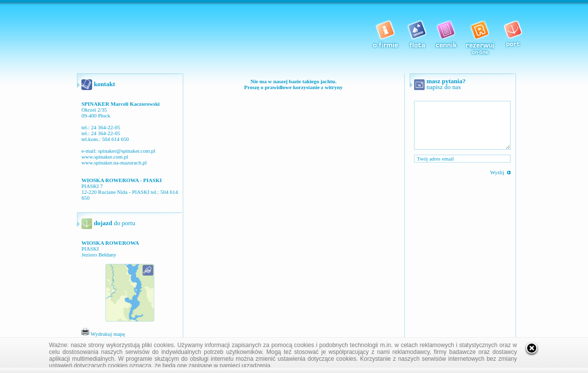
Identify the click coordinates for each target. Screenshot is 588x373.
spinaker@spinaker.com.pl (127, 151)
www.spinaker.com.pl (105, 157)
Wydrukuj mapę (103, 334)
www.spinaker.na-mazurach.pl (114, 163)
